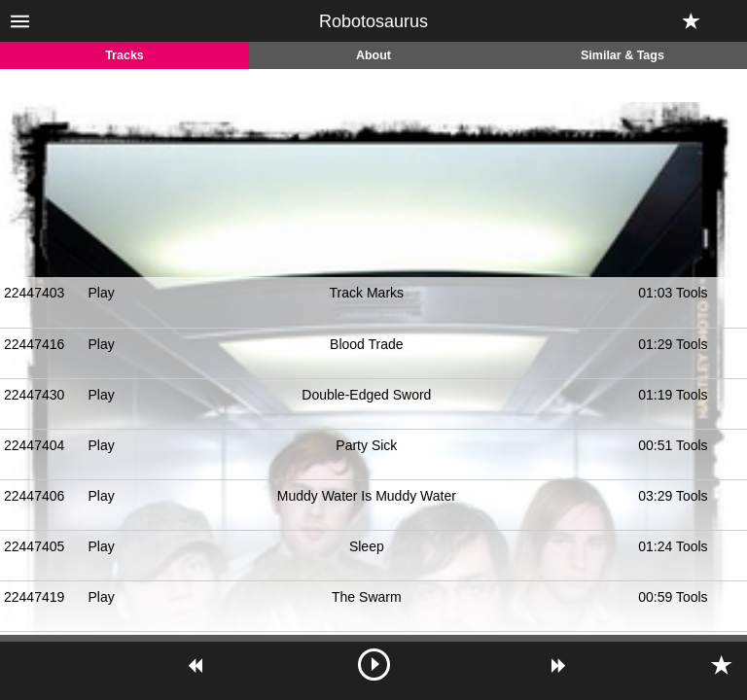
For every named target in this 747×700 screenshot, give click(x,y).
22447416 (34, 344)
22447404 (34, 445)
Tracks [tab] (124, 55)
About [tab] (373, 55)
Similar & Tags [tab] (622, 55)
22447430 (34, 395)
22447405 (34, 546)
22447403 (34, 293)
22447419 (34, 597)
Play (101, 293)
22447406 (34, 496)
